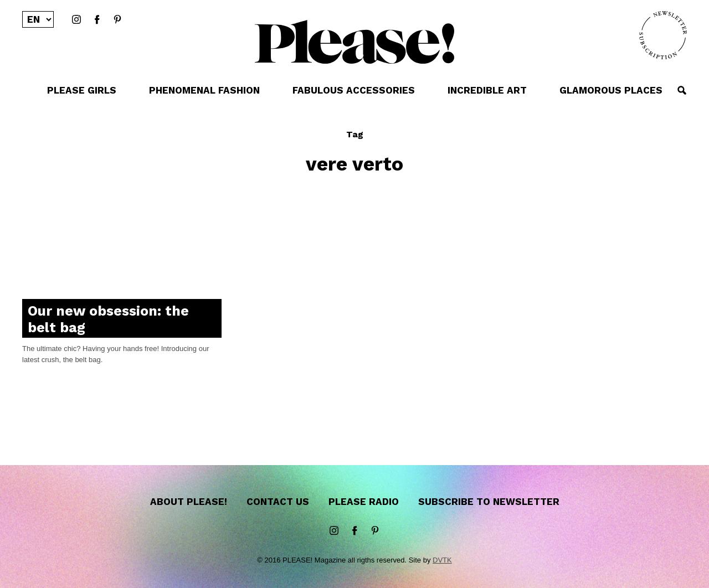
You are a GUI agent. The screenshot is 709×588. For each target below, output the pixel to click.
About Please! (189, 502)
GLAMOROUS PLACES (611, 90)
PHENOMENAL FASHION (204, 90)
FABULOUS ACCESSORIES (354, 90)
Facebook (97, 20)
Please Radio (364, 502)
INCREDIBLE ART (487, 90)
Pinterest (117, 20)
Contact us (278, 502)
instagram (76, 20)
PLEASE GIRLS (82, 90)
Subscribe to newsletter (489, 502)
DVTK (442, 560)
